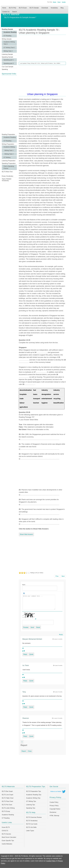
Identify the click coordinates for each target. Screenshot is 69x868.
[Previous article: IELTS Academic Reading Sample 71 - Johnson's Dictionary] (57, 576)
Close (30, 751)
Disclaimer (53, 812)
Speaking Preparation (9, 163)
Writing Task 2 (8, 51)
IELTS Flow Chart (7, 801)
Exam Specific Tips (8, 841)
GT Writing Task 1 (9, 48)
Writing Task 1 (9, 150)
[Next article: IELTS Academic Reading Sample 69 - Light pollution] (63, 576)
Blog (62, 8)
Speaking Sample (7, 57)
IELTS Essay (6, 811)
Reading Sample (7, 29)
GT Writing (7, 157)
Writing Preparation (8, 144)
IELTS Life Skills (31, 827)
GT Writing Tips (31, 801)
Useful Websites (7, 844)
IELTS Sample (34, 8)
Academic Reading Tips (34, 795)
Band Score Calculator (9, 837)
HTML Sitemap (54, 816)
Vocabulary (54, 8)
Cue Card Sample (8, 67)
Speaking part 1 (9, 60)
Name (24, 585)
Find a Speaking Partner (9, 167)
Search (15, 12)
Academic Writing (9, 147)
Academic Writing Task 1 (9, 43)
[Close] (22, 742)
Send (32, 627)
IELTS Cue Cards (32, 824)
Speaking (5, 69)
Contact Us (6, 12)
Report (24, 751)
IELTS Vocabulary (32, 821)
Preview (26, 627)
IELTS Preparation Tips (34, 791)
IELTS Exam (23, 8)
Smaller (64, 2)
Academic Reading (10, 32)
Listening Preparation (9, 161)
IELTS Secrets (6, 834)
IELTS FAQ (12, 8)
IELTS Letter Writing (8, 808)
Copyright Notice (55, 809)
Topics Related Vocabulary (7, 180)
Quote (31, 654)
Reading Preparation (8, 134)
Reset (59, 2)
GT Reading (7, 36)
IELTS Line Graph (8, 795)
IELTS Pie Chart (7, 805)
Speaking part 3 (9, 63)
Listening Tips (31, 805)
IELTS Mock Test (7, 172)
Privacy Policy (54, 806)
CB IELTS (5, 831)
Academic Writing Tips (33, 798)
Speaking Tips (31, 808)
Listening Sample (7, 54)
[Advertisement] (9, 104)
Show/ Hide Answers (26, 534)
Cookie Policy (54, 802)
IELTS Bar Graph (7, 791)
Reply (25, 654)
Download (45, 8)
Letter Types (30, 831)
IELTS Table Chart (8, 798)
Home (4, 8)
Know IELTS (6, 827)
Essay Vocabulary (8, 176)
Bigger (55, 2)
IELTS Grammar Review (34, 817)
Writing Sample (7, 39)
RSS (61, 635)
